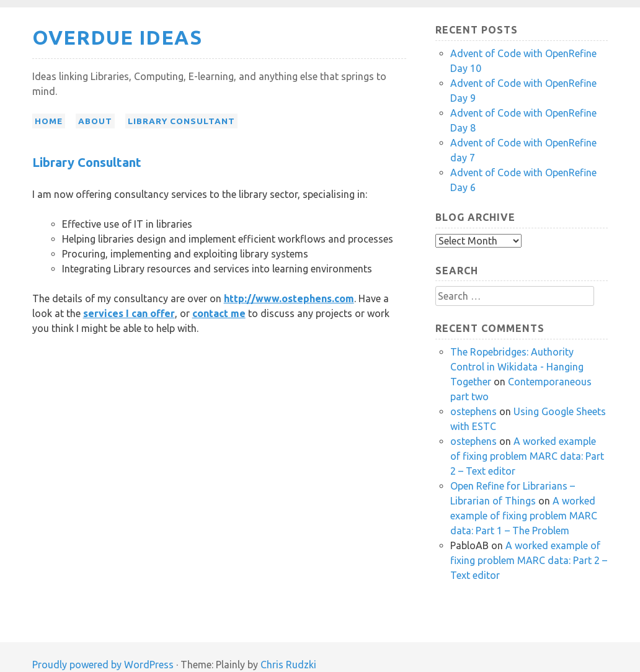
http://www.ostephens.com (289, 298)
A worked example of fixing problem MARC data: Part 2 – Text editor (527, 456)
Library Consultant (181, 121)
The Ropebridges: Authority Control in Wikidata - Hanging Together (517, 367)
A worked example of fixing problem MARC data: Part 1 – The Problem (524, 516)
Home (49, 121)
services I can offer (129, 313)
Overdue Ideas (117, 37)
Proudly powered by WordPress (103, 665)
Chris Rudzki (288, 665)
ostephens (473, 411)
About (95, 121)
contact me (219, 313)
